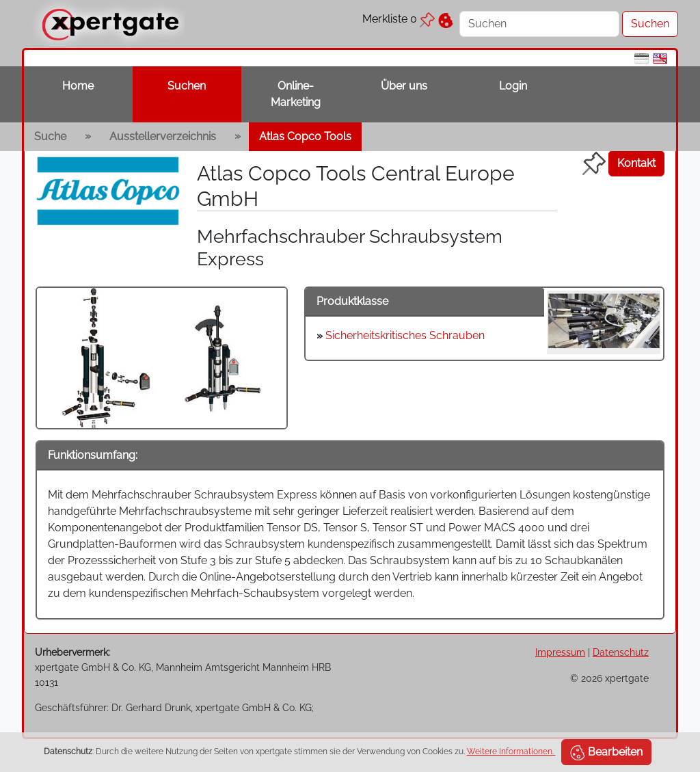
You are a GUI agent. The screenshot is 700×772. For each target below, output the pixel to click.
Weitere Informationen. (511, 751)
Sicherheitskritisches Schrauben (405, 335)
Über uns (404, 86)
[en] (660, 58)
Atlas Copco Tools (305, 136)
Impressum (560, 652)
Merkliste (399, 19)
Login (513, 86)
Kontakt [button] (636, 163)
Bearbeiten (606, 753)
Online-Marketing (296, 94)
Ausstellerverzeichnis (163, 136)
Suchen (187, 86)
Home (78, 86)
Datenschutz (621, 652)
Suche (50, 136)
